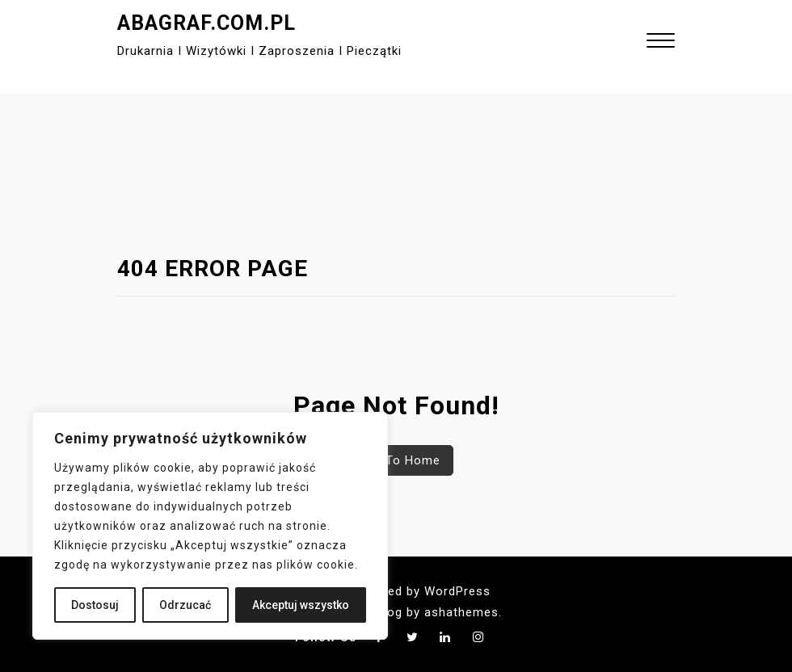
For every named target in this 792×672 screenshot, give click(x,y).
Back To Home (396, 460)
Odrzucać (185, 605)
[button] (661, 42)
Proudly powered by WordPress (396, 591)
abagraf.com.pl (206, 23)
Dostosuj (95, 605)
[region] (210, 526)
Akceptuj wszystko (301, 605)
